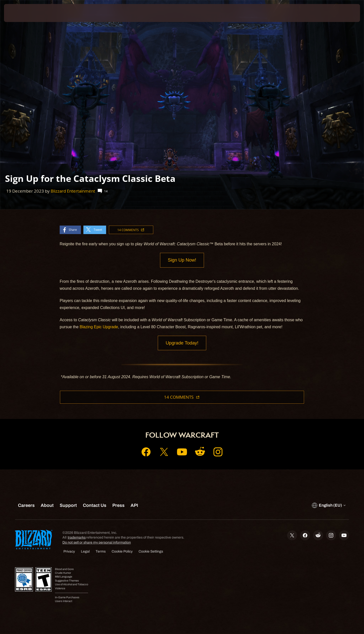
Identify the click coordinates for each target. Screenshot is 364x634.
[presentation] (22, 13)
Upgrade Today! (182, 343)
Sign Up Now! (182, 260)
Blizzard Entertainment (73, 191)
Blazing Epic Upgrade (99, 327)
